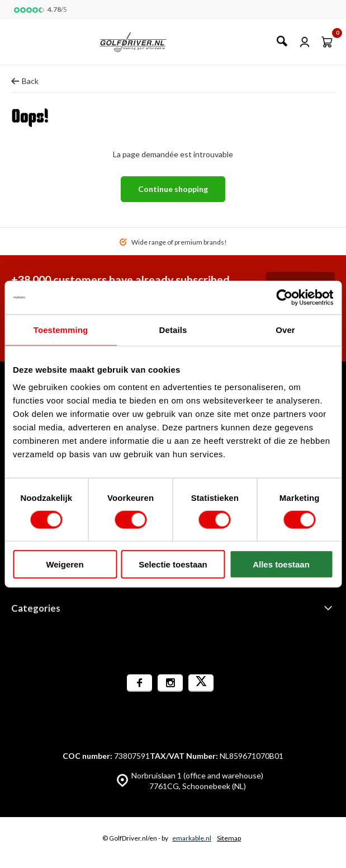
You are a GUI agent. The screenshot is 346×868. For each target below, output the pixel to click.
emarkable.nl (192, 838)
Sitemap (229, 838)
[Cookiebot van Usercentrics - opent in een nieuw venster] (284, 297)
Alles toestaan (281, 564)
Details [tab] (173, 329)
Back (25, 81)
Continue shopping (173, 189)
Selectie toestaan (173, 564)
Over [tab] (285, 329)
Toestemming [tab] (61, 329)
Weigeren (65, 564)
